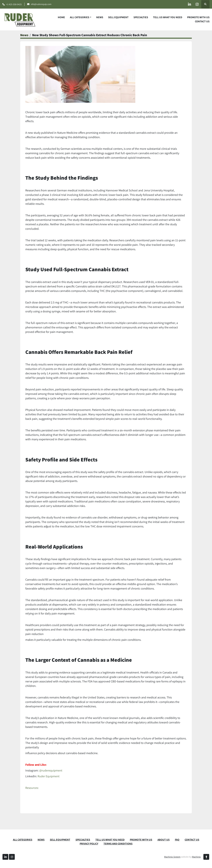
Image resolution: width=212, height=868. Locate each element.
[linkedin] (188, 4)
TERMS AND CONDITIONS (118, 844)
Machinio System (172, 857)
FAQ (177, 840)
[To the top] (206, 857)
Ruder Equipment (49, 776)
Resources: (32, 788)
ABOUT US (164, 840)
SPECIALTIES (141, 17)
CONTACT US (202, 21)
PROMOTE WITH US (198, 17)
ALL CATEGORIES (80, 17)
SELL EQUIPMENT (118, 17)
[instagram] (197, 4)
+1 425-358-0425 (14, 4)
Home (61, 17)
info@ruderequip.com (41, 4)
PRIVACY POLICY (89, 844)
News (100, 17)
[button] (81, 17)
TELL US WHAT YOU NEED (168, 17)
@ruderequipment (51, 770)
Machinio (196, 857)
